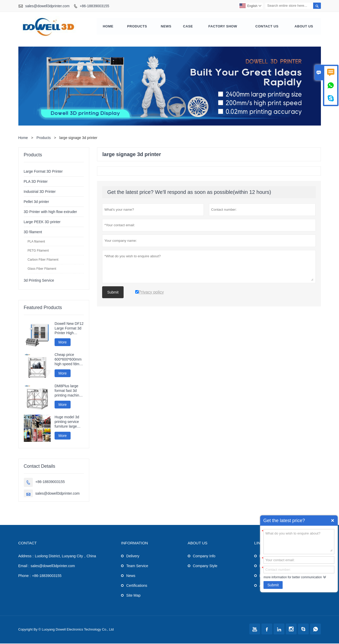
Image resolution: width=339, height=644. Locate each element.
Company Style (205, 566)
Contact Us (267, 27)
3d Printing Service (39, 281)
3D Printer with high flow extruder (50, 212)
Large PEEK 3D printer (42, 222)
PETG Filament (38, 251)
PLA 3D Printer (36, 182)
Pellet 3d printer (36, 202)
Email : (24, 566)
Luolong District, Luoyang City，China (66, 557)
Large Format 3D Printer (43, 172)
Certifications (137, 586)
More (63, 343)
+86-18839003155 (94, 6)
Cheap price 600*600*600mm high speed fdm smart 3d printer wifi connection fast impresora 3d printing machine (69, 360)
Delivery (133, 557)
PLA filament (36, 242)
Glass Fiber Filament (42, 269)
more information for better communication (293, 577)
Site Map (133, 596)
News (166, 27)
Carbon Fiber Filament (43, 260)
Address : (26, 557)
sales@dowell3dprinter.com (47, 6)
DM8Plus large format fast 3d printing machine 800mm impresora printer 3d (68, 391)
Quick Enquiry (333, 521)
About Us (304, 27)
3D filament (33, 232)
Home (108, 27)
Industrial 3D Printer (40, 192)
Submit (273, 585)
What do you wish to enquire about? (299, 541)
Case (188, 27)
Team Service (137, 566)
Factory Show (223, 27)
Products (137, 27)
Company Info (204, 557)
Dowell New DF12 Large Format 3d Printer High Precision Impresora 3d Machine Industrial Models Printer (69, 329)
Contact (28, 543)
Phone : (25, 576)
